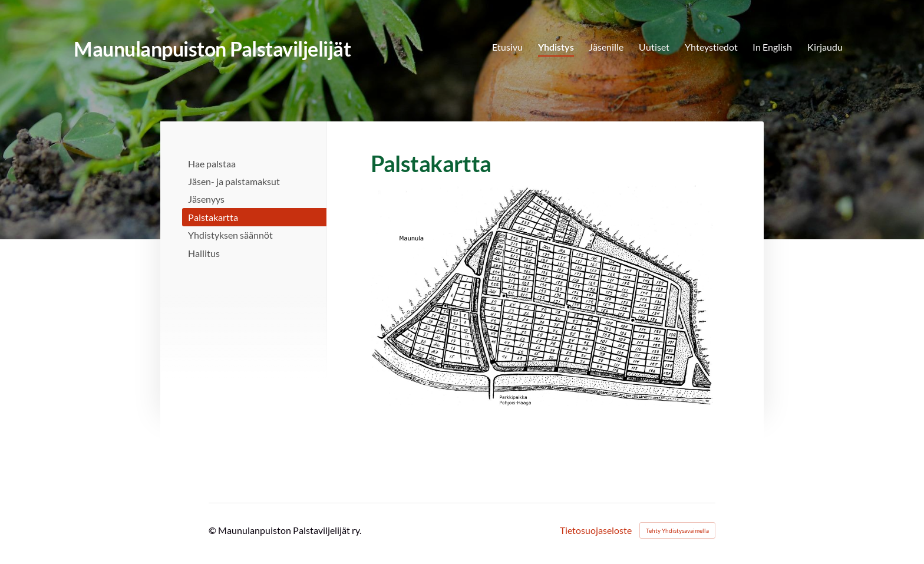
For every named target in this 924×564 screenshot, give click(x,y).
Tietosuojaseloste (596, 530)
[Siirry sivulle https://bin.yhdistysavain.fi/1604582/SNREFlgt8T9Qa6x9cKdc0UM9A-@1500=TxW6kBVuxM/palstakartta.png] (542, 296)
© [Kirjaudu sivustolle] (213, 530)
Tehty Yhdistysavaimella (677, 530)
